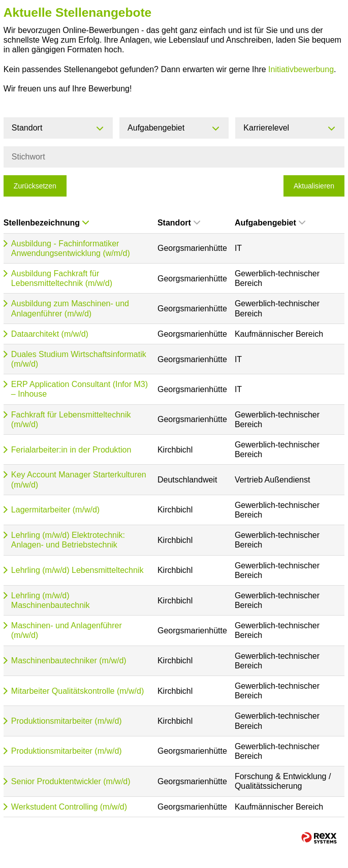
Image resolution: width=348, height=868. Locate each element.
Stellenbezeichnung (46, 223)
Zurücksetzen (35, 186)
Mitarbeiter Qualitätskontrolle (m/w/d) (77, 691)
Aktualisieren (314, 186)
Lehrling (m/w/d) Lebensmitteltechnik (77, 570)
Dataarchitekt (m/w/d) (50, 334)
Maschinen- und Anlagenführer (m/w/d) (67, 630)
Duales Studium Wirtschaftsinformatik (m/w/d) (79, 359)
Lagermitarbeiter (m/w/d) (55, 510)
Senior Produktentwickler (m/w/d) (71, 781)
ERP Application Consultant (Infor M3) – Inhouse (80, 389)
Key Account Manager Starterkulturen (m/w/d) (79, 479)
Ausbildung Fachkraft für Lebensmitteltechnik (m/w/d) (62, 278)
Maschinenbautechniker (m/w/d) (69, 661)
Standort (179, 223)
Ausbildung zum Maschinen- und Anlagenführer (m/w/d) (70, 308)
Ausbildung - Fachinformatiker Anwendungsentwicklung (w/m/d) (71, 248)
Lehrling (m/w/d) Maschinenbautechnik (51, 600)
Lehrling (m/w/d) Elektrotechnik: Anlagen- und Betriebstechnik (68, 540)
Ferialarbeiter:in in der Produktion (71, 450)
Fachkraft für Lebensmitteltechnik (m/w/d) (71, 420)
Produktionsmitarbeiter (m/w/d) (67, 721)
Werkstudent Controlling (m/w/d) (69, 807)
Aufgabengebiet (270, 223)
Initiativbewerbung (301, 69)
